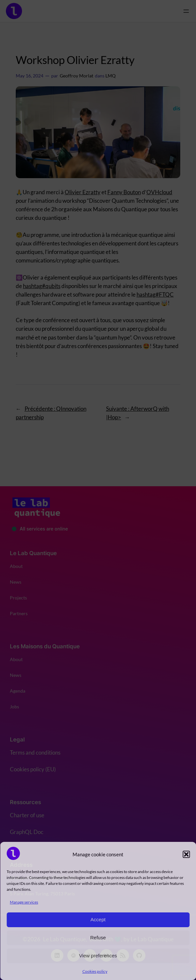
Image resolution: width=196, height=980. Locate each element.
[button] (186, 854)
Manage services (24, 902)
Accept (98, 919)
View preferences (98, 956)
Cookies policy (95, 971)
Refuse (98, 938)
